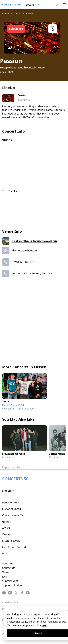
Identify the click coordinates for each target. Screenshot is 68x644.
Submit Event (10, 581)
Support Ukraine (12, 585)
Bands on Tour (11, 502)
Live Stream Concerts (15, 547)
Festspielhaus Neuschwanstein (35, 241)
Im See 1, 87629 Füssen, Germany (32, 273)
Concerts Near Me (13, 515)
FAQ (5, 577)
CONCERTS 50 (12, 4)
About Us (8, 563)
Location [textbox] (31, 5)
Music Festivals (11, 541)
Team (5, 572)
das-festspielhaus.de (25, 250)
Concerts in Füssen (23, 14)
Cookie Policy (10, 602)
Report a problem (13, 467)
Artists (6, 528)
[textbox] (9, 491)
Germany (5, 14)
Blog (5, 553)
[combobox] (33, 5)
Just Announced (12, 509)
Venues (7, 534)
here (44, 625)
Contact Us (9, 568)
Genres (6, 522)
